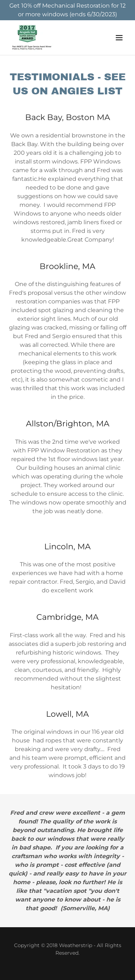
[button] (119, 38)
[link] (32, 38)
